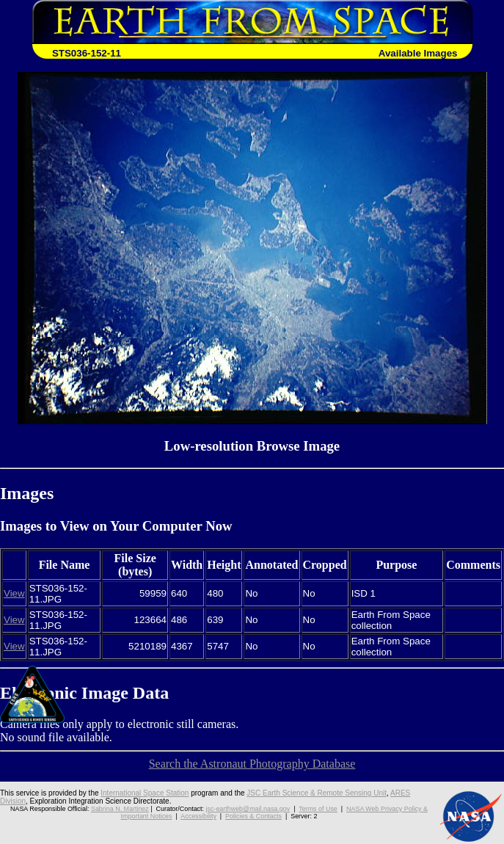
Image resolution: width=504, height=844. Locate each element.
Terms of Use (318, 809)
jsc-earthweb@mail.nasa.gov (248, 809)
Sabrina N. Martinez (120, 809)
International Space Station (145, 793)
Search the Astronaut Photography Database (252, 764)
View (14, 593)
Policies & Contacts (253, 816)
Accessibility (198, 816)
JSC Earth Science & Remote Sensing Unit (317, 793)
